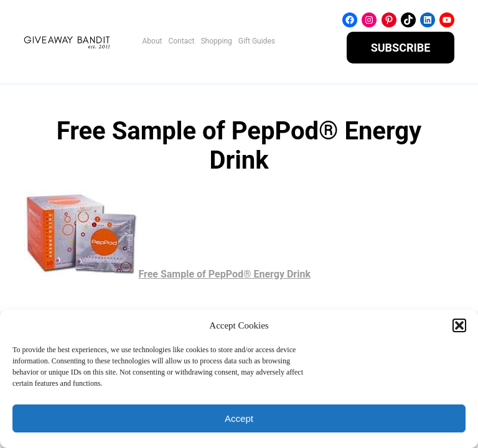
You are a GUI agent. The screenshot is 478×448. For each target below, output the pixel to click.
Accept (239, 418)
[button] (459, 325)
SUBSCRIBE (401, 48)
